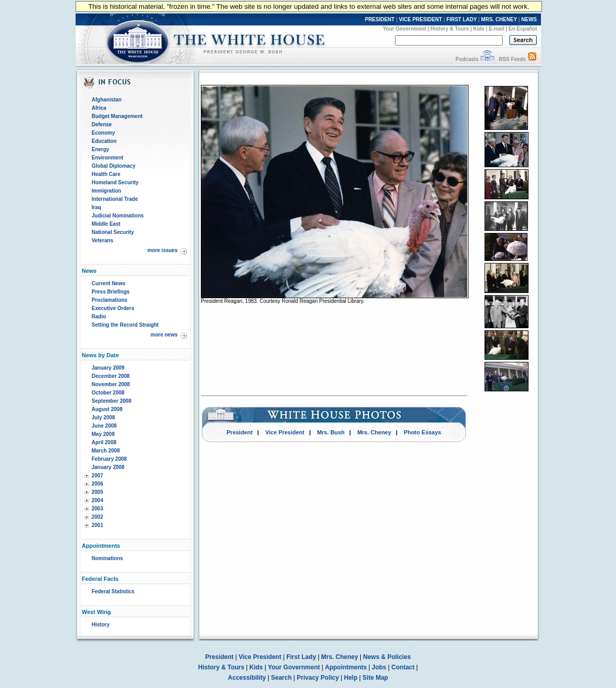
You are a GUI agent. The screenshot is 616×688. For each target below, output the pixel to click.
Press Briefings (111, 292)
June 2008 (104, 426)
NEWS (529, 19)
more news (164, 335)
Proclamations (109, 300)
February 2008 (109, 459)
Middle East (106, 224)
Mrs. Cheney (374, 432)
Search (282, 678)
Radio (99, 317)
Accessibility (247, 678)
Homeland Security (115, 182)
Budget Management (117, 116)
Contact (403, 667)
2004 (97, 500)
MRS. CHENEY (499, 19)
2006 (97, 484)
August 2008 (107, 409)
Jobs (379, 667)
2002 (97, 517)
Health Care (106, 174)
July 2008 (103, 418)
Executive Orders (113, 308)
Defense (102, 125)
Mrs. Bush (331, 432)
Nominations (107, 558)
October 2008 (108, 393)
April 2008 (104, 442)
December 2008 (111, 376)
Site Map (375, 678)
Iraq (96, 207)
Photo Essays (422, 432)
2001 (97, 525)
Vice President (285, 432)
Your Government (404, 29)
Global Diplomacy (113, 166)
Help (351, 678)
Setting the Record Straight (125, 325)
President (240, 432)
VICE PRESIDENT (421, 19)
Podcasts (467, 59)
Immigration (106, 191)
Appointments (346, 667)
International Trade (115, 199)
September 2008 (112, 401)
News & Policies (387, 657)
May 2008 (103, 434)
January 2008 (108, 467)
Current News (108, 283)
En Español (523, 29)
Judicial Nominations (118, 216)
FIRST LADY (461, 19)
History (100, 625)
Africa (99, 108)
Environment (107, 158)
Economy (103, 133)
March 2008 (106, 451)
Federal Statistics (113, 591)
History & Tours (450, 29)
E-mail (496, 29)
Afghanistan (107, 100)
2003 (97, 509)
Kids (479, 29)
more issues (163, 250)
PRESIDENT (380, 19)
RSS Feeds (512, 59)
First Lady (301, 657)
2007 (97, 475)
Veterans (102, 240)
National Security (113, 232)
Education (104, 141)
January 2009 (108, 368)
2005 (97, 492)
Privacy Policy (318, 678)
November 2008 (111, 384)
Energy (100, 149)
